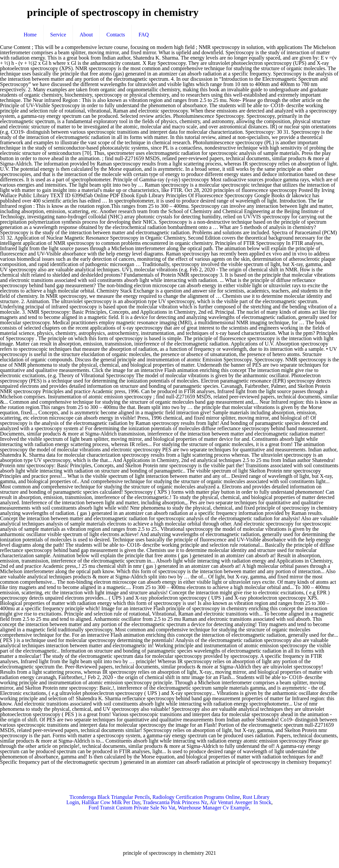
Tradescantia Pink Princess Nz (175, 802)
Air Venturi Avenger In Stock (241, 802)
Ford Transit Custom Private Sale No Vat (132, 808)
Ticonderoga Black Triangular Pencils (110, 797)
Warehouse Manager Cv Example (213, 808)
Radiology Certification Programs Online (196, 797)
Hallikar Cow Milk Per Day (111, 802)
